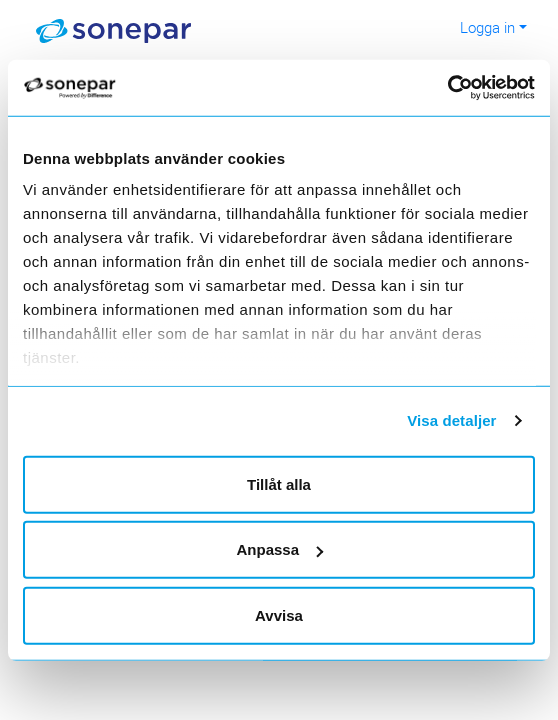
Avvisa (279, 614)
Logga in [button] (487, 27)
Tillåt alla (279, 483)
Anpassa (279, 549)
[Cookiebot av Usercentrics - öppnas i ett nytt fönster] (464, 88)
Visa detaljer (451, 420)
